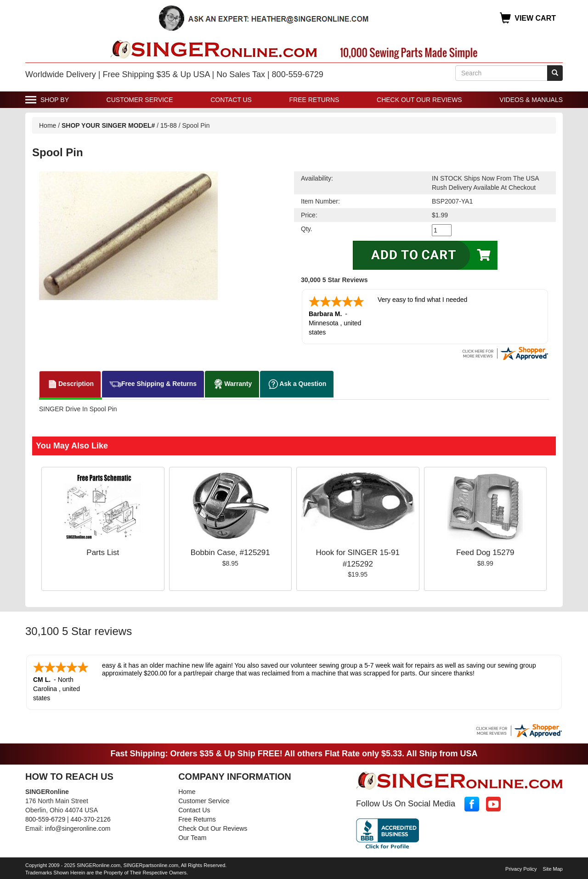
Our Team (192, 838)
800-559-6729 (45, 819)
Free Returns (314, 100)
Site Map (553, 869)
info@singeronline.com (78, 828)
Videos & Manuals (531, 100)
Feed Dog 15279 (485, 553)
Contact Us (231, 100)
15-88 (169, 125)
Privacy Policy (521, 869)
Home (48, 125)
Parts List (103, 553)
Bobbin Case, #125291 (230, 553)
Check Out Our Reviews (419, 100)
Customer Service (140, 100)
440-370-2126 (91, 819)
